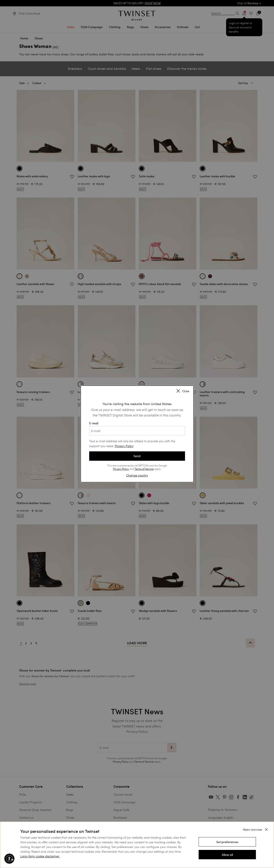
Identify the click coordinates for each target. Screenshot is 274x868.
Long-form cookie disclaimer (40, 856)
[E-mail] (137, 431)
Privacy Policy (124, 446)
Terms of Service (144, 469)
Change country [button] (137, 475)
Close (183, 391)
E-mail (137, 428)
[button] (227, 842)
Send (137, 456)
